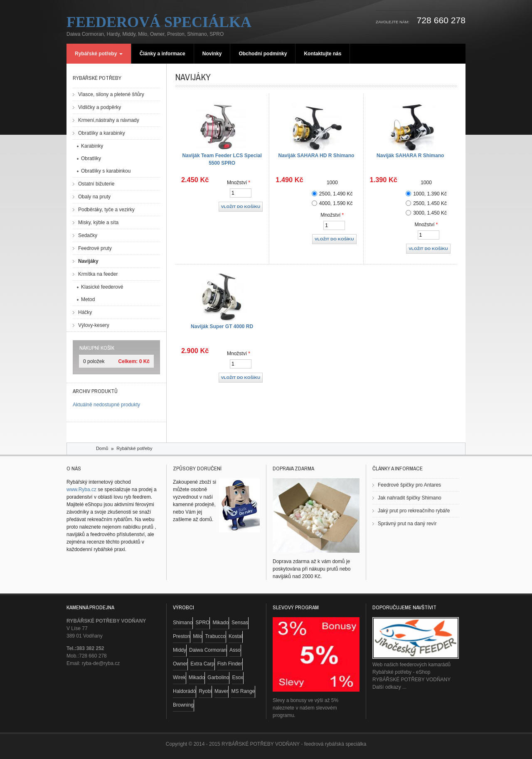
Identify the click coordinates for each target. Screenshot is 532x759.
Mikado (220, 623)
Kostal (235, 636)
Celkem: (128, 361)
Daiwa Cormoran (208, 650)
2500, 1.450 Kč (430, 203)
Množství (239, 183)
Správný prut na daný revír (407, 524)
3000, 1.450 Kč (430, 213)
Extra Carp (202, 664)
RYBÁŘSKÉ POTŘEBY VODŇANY (411, 680)
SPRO (202, 623)
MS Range (243, 691)
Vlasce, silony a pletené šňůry (111, 94)
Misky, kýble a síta (98, 223)
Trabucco (215, 636)
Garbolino (218, 677)
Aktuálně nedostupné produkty (106, 405)
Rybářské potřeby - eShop (401, 672)
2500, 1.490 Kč (336, 194)
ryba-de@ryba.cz (101, 663)
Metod (88, 299)
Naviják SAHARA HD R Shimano (316, 156)
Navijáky (88, 261)
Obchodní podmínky (263, 54)
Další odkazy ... (389, 687)
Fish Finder (230, 664)
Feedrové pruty (95, 248)
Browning (183, 705)
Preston (181, 636)
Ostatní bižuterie (96, 184)
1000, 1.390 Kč (430, 194)
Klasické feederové (102, 287)
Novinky (212, 54)
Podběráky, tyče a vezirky (106, 210)
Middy (180, 650)
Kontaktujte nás (323, 54)
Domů (102, 448)
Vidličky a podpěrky (100, 107)
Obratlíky (91, 158)
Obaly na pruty (94, 197)
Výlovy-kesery (94, 325)
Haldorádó (184, 691)
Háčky (85, 312)
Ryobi (205, 691)
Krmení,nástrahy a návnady (109, 120)
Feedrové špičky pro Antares (409, 485)
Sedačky (88, 235)
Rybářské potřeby (99, 54)
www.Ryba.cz (81, 490)
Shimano (183, 623)
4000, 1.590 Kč (336, 203)
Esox (238, 677)
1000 (332, 183)
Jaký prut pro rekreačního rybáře (414, 511)
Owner (180, 664)
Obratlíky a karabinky (102, 133)
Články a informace (163, 54)
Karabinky (92, 146)
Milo (197, 636)
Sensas (240, 623)
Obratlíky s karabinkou (106, 171)
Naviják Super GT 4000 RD (222, 326)
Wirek (179, 677)
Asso (235, 650)
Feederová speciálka (159, 22)
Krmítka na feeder (98, 274)
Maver (221, 691)
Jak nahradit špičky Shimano (410, 498)
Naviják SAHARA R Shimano (410, 156)
